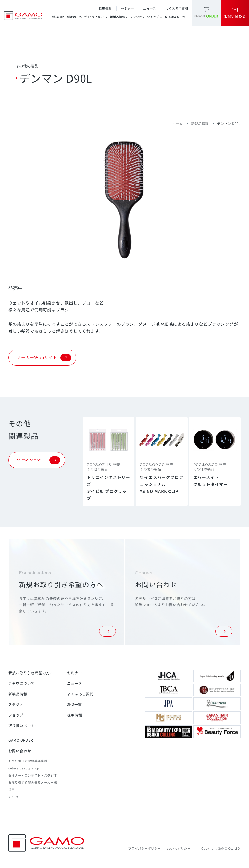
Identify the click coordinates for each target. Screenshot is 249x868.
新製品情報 (119, 17)
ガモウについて (96, 17)
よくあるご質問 (177, 8)
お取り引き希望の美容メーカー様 (33, 782)
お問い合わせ (20, 751)
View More (38, 460)
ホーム (178, 124)
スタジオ (138, 17)
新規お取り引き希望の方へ (31, 673)
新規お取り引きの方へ (67, 17)
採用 (11, 790)
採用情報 (105, 8)
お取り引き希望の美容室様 (28, 761)
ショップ (155, 17)
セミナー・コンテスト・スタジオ (33, 775)
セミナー (127, 8)
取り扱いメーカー (176, 17)
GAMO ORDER (21, 740)
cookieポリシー (179, 848)
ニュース (150, 8)
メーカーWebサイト (44, 358)
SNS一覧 (75, 704)
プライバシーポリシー (144, 848)
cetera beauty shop (24, 768)
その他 (13, 797)
